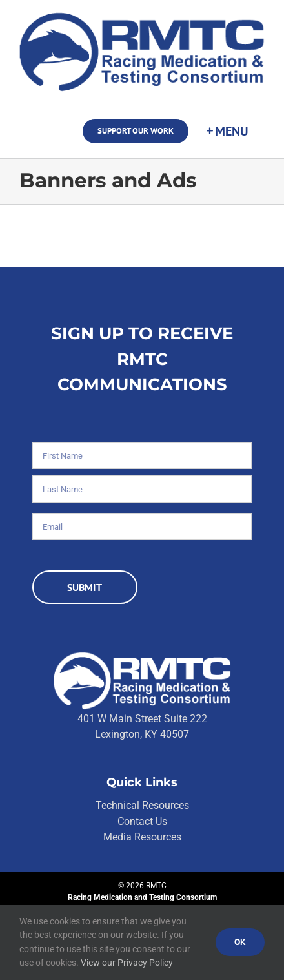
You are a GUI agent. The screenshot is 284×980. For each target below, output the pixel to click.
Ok (240, 942)
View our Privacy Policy (127, 963)
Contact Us (142, 821)
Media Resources (142, 837)
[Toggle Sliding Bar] (227, 131)
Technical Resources (142, 805)
